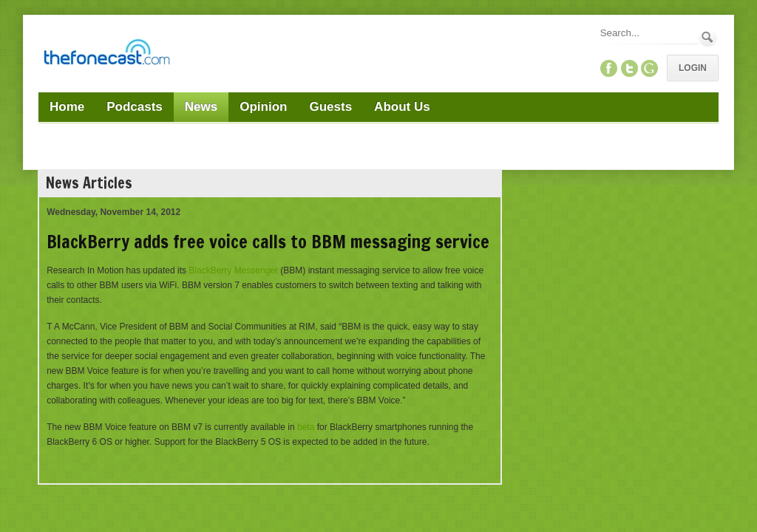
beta (306, 427)
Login (693, 68)
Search (708, 37)
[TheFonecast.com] (106, 55)
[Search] (648, 33)
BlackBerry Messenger (233, 270)
